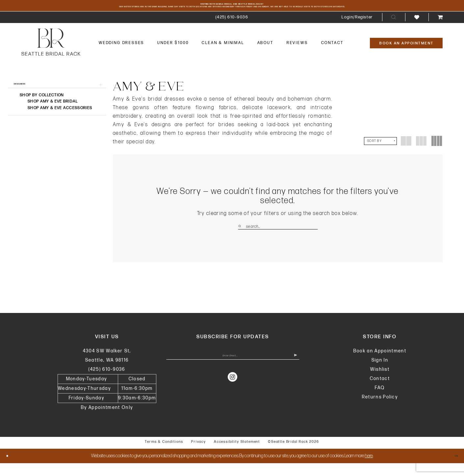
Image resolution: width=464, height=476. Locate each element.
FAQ (380, 401)
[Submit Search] (242, 237)
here (369, 469)
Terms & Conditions (164, 454)
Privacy (199, 454)
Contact (380, 391)
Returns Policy (380, 410)
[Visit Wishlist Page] (417, 28)
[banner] (51, 53)
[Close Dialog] (11, 469)
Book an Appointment (380, 364)
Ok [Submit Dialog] (453, 469)
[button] (357, 28)
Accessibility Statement (237, 454)
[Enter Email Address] (233, 372)
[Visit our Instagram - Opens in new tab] (233, 397)
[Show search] (394, 28)
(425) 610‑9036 (107, 382)
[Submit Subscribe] (292, 372)
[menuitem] (232, 28)
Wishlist (380, 382)
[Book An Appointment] (406, 54)
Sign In (380, 373)
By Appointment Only (107, 420)
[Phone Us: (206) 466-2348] (232, 28)
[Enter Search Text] (278, 237)
